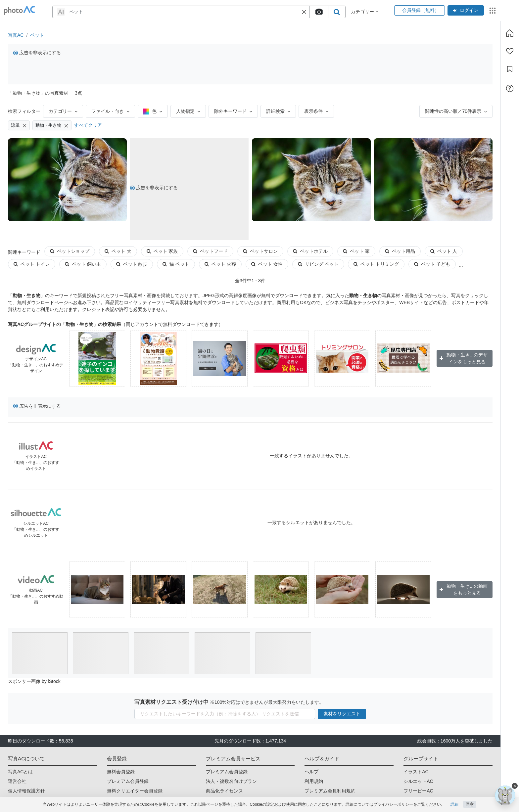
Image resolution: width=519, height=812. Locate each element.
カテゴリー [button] (365, 12)
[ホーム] (510, 33)
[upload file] (319, 12)
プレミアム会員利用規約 (330, 791)
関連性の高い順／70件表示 (456, 111)
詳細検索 (278, 111)
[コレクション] (510, 69)
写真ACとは (20, 772)
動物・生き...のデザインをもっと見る (464, 358)
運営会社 (17, 781)
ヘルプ (311, 772)
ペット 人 (444, 251)
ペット (37, 35)
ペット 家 (356, 251)
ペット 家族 (162, 251)
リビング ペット (318, 264)
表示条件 (316, 111)
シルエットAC (418, 781)
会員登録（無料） (420, 10)
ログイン (466, 10)
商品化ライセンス (224, 791)
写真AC (16, 35)
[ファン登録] (510, 51)
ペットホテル (310, 251)
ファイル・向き (110, 111)
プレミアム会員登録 (128, 781)
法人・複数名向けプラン (231, 781)
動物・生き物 (52, 125)
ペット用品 (400, 251)
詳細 (454, 804)
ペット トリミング (376, 264)
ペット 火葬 (220, 264)
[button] (304, 12)
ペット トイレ (32, 264)
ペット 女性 (267, 264)
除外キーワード (233, 111)
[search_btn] (337, 12)
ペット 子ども (432, 264)
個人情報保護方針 (26, 791)
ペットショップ (70, 251)
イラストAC (416, 772)
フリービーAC (418, 791)
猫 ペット (176, 264)
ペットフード (210, 251)
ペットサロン (260, 251)
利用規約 (314, 781)
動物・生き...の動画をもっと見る (464, 589)
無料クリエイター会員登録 (135, 791)
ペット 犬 (118, 251)
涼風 (19, 125)
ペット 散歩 (132, 264)
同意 (470, 804)
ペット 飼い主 (83, 264)
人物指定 (188, 111)
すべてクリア (88, 125)
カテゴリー (63, 111)
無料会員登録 (121, 772)
